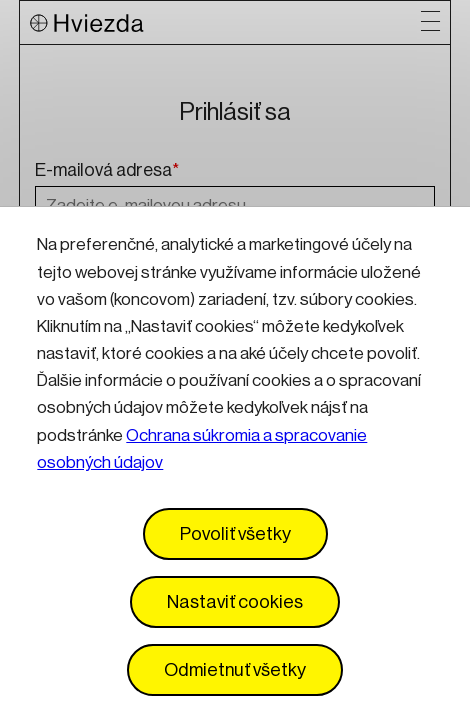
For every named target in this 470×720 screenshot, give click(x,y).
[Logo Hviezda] (226, 22)
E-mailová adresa (107, 171)
